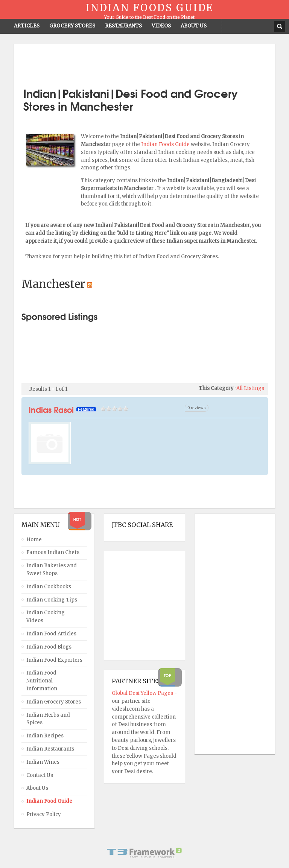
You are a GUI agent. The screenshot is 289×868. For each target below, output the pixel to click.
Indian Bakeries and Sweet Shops (52, 570)
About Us (37, 788)
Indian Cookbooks (49, 587)
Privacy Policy (44, 814)
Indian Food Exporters (54, 660)
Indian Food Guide (49, 801)
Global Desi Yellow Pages (143, 693)
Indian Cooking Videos (46, 617)
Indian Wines (43, 762)
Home (34, 540)
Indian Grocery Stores (54, 702)
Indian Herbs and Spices (48, 719)
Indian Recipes (45, 736)
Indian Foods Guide (166, 144)
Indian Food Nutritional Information (42, 681)
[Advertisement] (144, 63)
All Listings (250, 388)
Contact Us (40, 775)
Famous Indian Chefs (53, 552)
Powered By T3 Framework (144, 853)
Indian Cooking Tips (52, 600)
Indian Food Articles (51, 634)
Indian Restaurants (50, 749)
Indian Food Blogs (49, 647)
